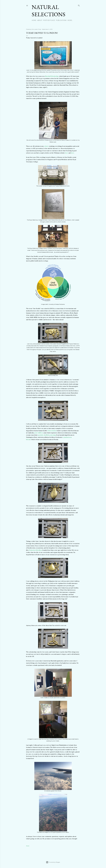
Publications (61, 20)
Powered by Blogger (53, 862)
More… (70, 20)
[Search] (79, 5)
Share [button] (28, 846)
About (40, 20)
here (67, 153)
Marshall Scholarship (52, 76)
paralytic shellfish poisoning (47, 435)
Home (34, 20)
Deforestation (52, 431)
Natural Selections (49, 11)
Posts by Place (49, 20)
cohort (46, 146)
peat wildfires (39, 433)
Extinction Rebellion (35, 550)
